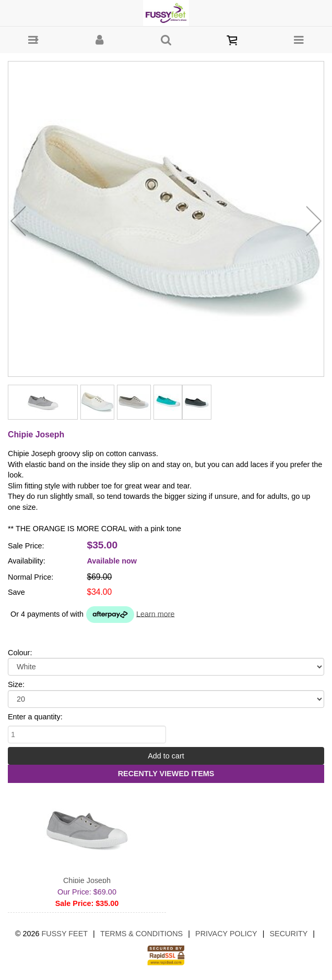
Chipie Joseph (87, 880)
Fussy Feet (65, 934)
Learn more (156, 614)
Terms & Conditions (141, 934)
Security (289, 934)
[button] (33, 40)
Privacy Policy (226, 934)
